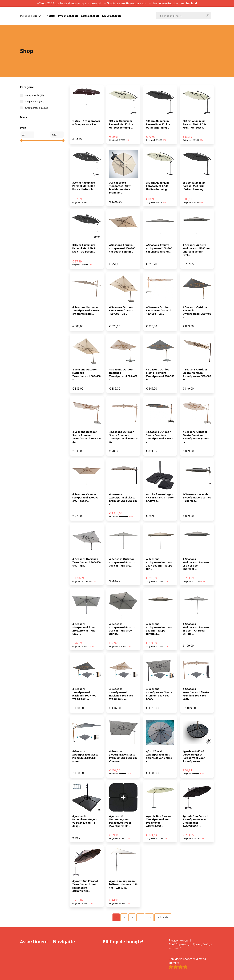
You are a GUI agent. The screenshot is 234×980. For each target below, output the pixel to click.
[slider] (22, 141)
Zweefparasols (68, 16)
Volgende (163, 917)
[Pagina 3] (132, 917)
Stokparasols (90, 16)
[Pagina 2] (124, 917)
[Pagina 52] (149, 917)
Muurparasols (112, 16)
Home (51, 16)
